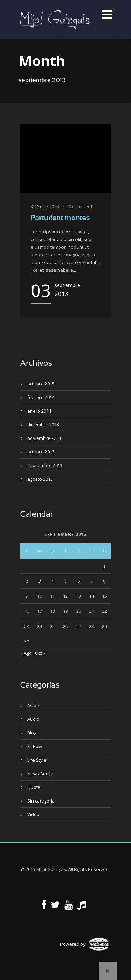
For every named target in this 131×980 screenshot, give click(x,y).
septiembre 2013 (45, 465)
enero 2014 (39, 411)
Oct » (40, 653)
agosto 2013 (40, 479)
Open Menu (107, 14)
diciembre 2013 (43, 424)
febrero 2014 (41, 397)
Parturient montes (60, 217)
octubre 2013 (41, 452)
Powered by (86, 944)
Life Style (37, 760)
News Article (40, 774)
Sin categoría (41, 801)
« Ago (26, 653)
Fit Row (35, 746)
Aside (33, 705)
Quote (34, 787)
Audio (33, 719)
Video (33, 814)
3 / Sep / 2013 (45, 206)
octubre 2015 (41, 384)
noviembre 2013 (44, 438)
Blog (32, 733)
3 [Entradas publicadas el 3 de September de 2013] (40, 581)
